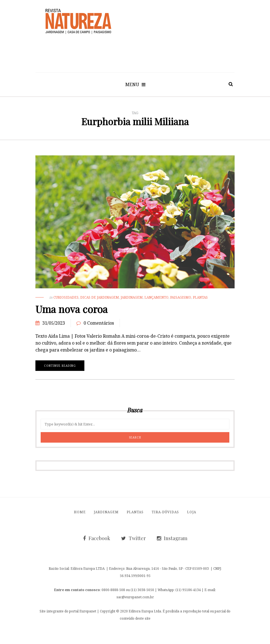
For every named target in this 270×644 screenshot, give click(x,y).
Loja (192, 512)
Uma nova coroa (72, 309)
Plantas (200, 297)
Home (80, 512)
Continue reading (60, 366)
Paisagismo (181, 297)
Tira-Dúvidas (165, 512)
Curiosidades (66, 297)
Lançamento (156, 297)
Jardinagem (132, 297)
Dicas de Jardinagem (100, 297)
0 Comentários (99, 323)
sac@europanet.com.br (135, 597)
